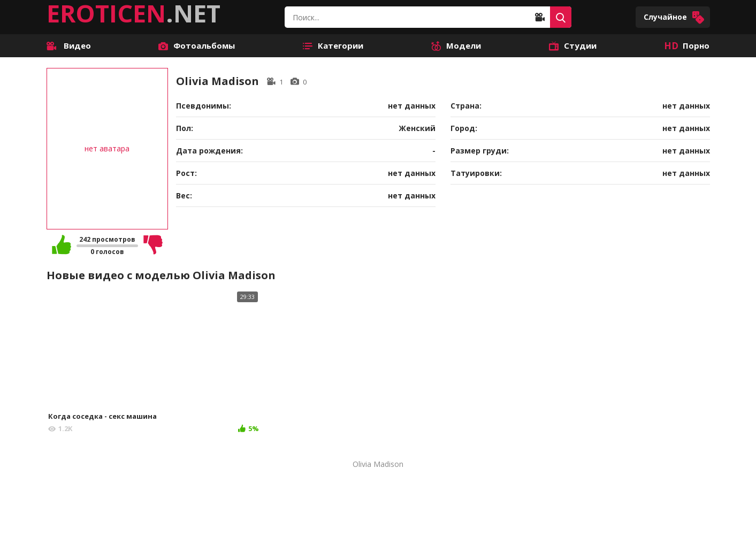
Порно (687, 45)
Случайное (674, 17)
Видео (69, 45)
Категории (333, 45)
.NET (133, 13)
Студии (573, 45)
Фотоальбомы (197, 45)
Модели (456, 45)
